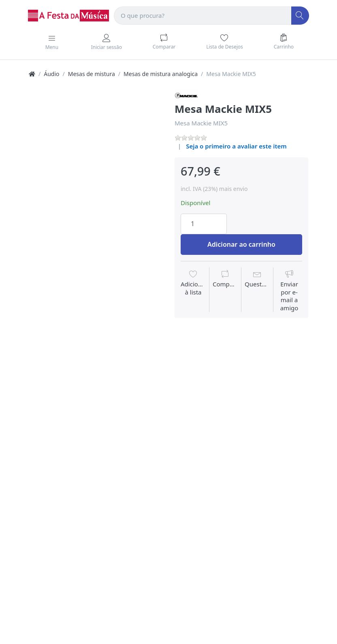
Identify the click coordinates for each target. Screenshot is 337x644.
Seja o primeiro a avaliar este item (236, 146)
